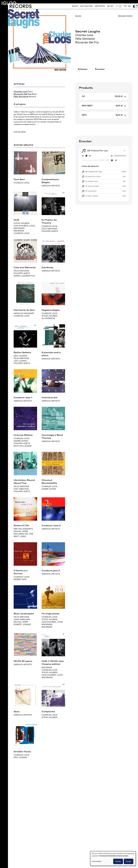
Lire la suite (20, 132)
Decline (118, 861)
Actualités (86, 6)
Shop (75, 6)
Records (21, 6)
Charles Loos (84, 35)
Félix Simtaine (85, 39)
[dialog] (113, 858)
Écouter (100, 69)
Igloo (9, 3)
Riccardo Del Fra (87, 42)
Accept (129, 861)
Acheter (83, 69)
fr (125, 6)
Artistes (100, 6)
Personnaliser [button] (97, 861)
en (129, 6)
